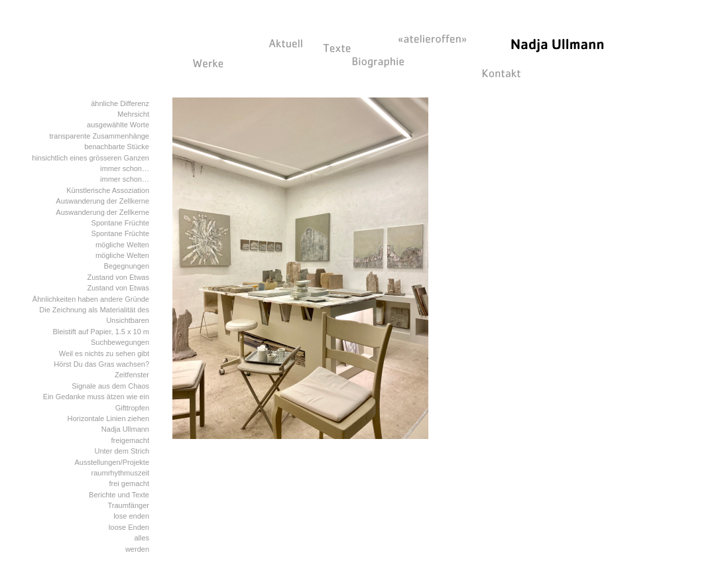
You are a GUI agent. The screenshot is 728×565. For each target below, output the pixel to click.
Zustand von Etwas (118, 277)
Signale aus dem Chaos (110, 386)
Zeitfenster (132, 375)
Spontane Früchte (120, 223)
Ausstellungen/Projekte (112, 462)
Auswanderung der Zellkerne (102, 201)
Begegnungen (126, 266)
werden (137, 549)
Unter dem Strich (122, 451)
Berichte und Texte (119, 495)
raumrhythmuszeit (120, 473)
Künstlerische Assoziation (108, 190)
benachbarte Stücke (117, 147)
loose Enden (129, 527)
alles (142, 538)
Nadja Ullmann (125, 429)
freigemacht (130, 440)
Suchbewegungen (120, 342)
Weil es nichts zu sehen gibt (104, 353)
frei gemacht (129, 483)
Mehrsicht (133, 114)
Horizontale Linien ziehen (108, 418)
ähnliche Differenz (120, 103)
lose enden (131, 516)
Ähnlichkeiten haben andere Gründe (91, 299)
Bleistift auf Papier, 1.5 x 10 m (101, 332)
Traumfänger (128, 505)
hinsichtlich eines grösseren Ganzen (91, 158)
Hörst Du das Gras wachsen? (101, 364)
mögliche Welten (122, 245)
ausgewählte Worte (118, 125)
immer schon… (125, 168)
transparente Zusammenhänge (99, 136)
